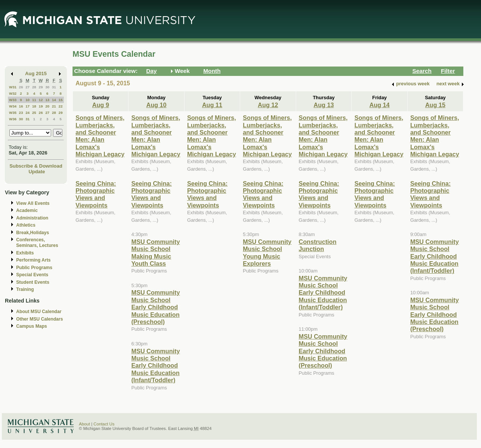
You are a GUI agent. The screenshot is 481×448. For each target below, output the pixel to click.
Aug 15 (435, 105)
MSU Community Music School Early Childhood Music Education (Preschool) (155, 307)
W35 (13, 113)
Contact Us (104, 424)
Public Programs (34, 268)
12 (41, 100)
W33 (13, 100)
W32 (13, 93)
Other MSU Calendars (40, 319)
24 (28, 113)
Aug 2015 (36, 73)
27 (28, 87)
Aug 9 (101, 105)
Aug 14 (380, 105)
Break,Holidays (33, 233)
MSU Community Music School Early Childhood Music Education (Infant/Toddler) (155, 366)
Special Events (32, 275)
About (85, 424)
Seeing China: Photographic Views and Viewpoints (96, 194)
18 (34, 106)
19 (41, 106)
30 (48, 87)
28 (34, 87)
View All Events (33, 203)
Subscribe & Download (36, 166)
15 (61, 100)
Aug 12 (268, 105)
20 (48, 106)
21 (54, 106)
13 (48, 100)
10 (28, 100)
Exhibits (25, 253)
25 (34, 113)
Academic (27, 210)
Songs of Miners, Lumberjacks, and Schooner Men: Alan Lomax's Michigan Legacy (100, 136)
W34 (13, 106)
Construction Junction (318, 245)
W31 (13, 87)
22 (61, 106)
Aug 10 (156, 105)
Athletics (26, 225)
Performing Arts (33, 260)
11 (34, 100)
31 (54, 87)
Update (37, 172)
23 (21, 113)
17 (28, 106)
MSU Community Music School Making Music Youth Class (155, 253)
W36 (13, 119)
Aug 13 (324, 105)
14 (54, 100)
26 (21, 87)
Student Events (33, 282)
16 (21, 106)
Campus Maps (32, 326)
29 (41, 87)
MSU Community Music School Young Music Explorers (267, 253)
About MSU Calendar (39, 312)
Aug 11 (212, 105)
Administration (32, 218)
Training (25, 289)
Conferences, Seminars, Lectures (37, 243)
